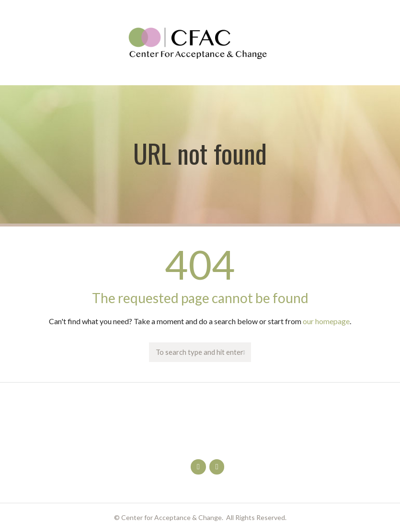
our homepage (326, 321)
